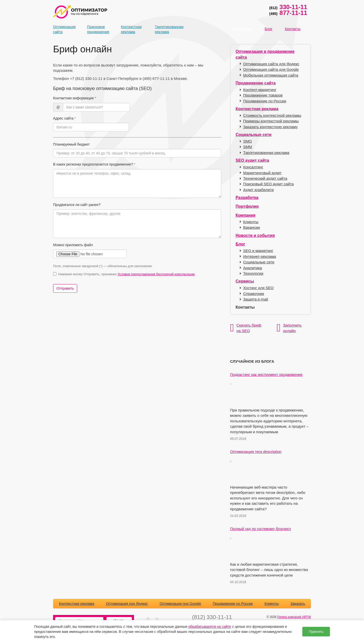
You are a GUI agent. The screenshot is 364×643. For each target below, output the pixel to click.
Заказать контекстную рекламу (270, 127)
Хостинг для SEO (258, 288)
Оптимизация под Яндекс (127, 604)
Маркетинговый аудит (262, 173)
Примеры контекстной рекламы (271, 121)
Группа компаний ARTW (294, 617)
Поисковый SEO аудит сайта (268, 184)
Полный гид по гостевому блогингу (260, 529)
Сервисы (245, 281)
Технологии (253, 273)
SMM (248, 147)
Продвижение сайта (256, 83)
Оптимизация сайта (62, 29)
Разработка (247, 198)
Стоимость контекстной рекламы (272, 115)
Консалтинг (253, 167)
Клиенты (251, 222)
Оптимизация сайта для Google (271, 69)
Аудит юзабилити (258, 190)
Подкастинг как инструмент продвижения (266, 374)
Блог (269, 29)
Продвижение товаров (263, 95)
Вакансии (252, 227)
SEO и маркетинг (258, 251)
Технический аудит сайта (265, 178)
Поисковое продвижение (96, 29)
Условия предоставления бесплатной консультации (156, 274)
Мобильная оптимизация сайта (271, 75)
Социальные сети (254, 135)
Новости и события (255, 235)
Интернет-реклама (260, 256)
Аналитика (253, 268)
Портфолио (242, 29)
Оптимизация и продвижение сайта (265, 54)
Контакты (293, 29)
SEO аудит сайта (252, 160)
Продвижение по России (265, 101)
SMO (247, 141)
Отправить (65, 288)
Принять (316, 631)
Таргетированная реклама (164, 29)
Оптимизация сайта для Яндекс (271, 64)
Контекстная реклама (130, 29)
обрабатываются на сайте (210, 627)
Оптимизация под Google (180, 604)
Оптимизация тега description (256, 452)
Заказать (298, 604)
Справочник (254, 294)
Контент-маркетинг (260, 90)
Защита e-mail (256, 299)
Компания (246, 215)
